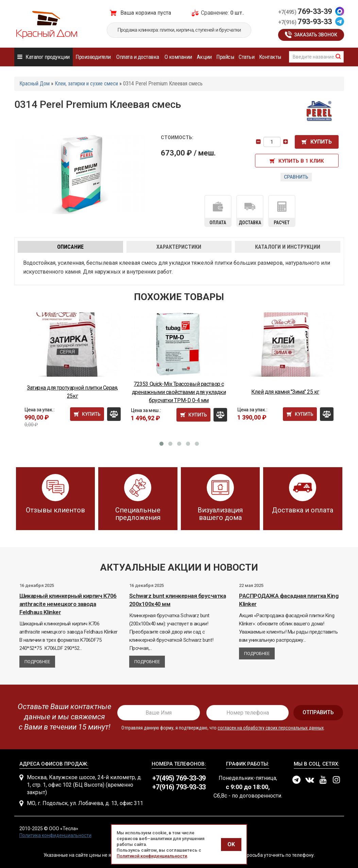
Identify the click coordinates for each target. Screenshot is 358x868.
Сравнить (296, 177)
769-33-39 (305, 11)
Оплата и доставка (138, 57)
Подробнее (37, 662)
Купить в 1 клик (301, 161)
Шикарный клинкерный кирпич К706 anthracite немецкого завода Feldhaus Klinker (68, 604)
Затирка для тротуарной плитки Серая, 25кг (72, 392)
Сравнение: (215, 13)
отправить (318, 712)
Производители (93, 57)
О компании (178, 57)
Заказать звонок (316, 35)
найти (338, 56)
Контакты (270, 57)
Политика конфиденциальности (55, 835)
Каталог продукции (47, 57)
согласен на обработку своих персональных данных (271, 728)
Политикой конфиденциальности (152, 856)
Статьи (246, 57)
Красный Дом (35, 84)
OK (231, 844)
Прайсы (225, 57)
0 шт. (237, 13)
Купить (321, 142)
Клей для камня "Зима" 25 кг (285, 392)
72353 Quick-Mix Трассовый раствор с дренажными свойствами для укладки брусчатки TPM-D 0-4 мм (179, 392)
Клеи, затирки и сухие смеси (86, 84)
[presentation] (63, 717)
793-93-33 (305, 22)
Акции (204, 57)
